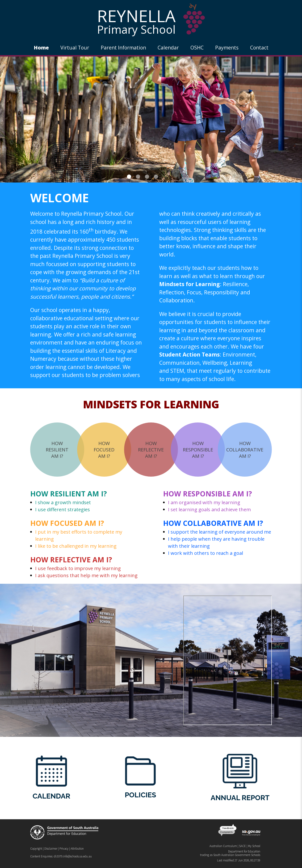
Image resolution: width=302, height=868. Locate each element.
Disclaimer (51, 849)
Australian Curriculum (223, 846)
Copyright (36, 849)
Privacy (64, 849)
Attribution (77, 849)
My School (254, 846)
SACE (242, 846)
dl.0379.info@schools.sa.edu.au (73, 856)
